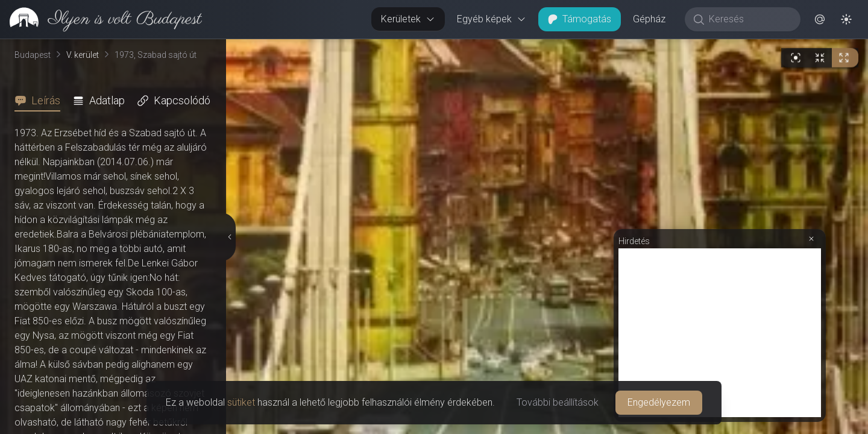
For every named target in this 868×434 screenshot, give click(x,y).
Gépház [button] (649, 19)
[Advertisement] (720, 333)
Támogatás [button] (580, 19)
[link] (101, 19)
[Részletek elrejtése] (230, 237)
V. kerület (83, 55)
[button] (820, 19)
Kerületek (408, 19)
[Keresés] (749, 19)
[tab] (41, 101)
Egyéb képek (492, 19)
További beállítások (558, 402)
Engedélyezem (659, 402)
